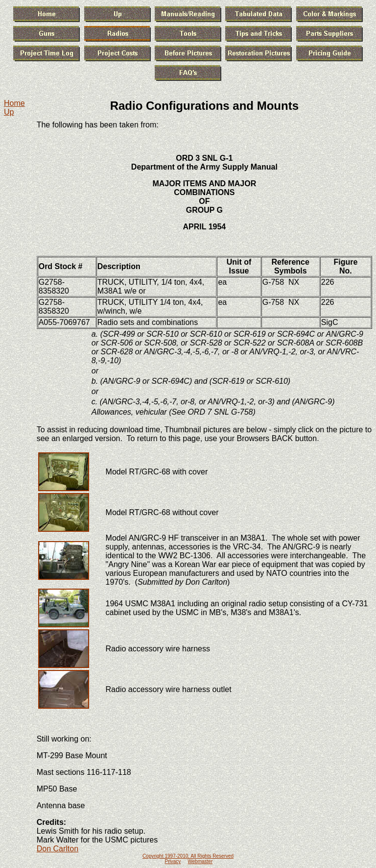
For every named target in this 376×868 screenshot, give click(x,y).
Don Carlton (58, 849)
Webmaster (200, 861)
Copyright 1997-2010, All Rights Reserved (188, 856)
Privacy (173, 861)
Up (9, 112)
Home (14, 103)
